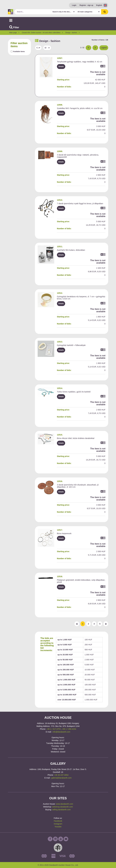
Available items (19, 52)
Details (61, 67)
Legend (104, 48)
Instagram (58, 824)
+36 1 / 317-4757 (54, 729)
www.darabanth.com (65, 804)
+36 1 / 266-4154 (69, 729)
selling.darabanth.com (61, 810)
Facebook (58, 821)
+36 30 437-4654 (61, 775)
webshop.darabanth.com (63, 807)
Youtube (58, 827)
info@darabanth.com (62, 732)
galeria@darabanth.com (62, 778)
